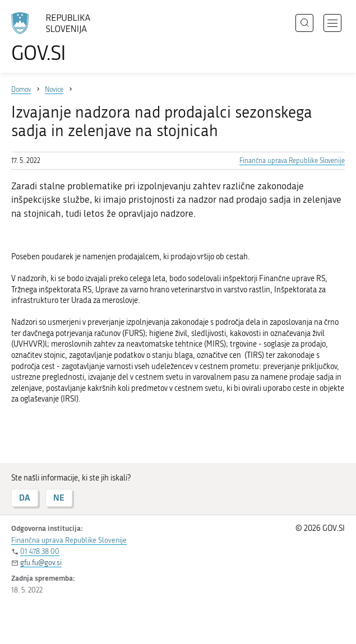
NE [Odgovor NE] (59, 498)
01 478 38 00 (40, 551)
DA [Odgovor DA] (25, 498)
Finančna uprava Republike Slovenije (292, 161)
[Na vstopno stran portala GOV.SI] (56, 38)
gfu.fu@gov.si (41, 563)
